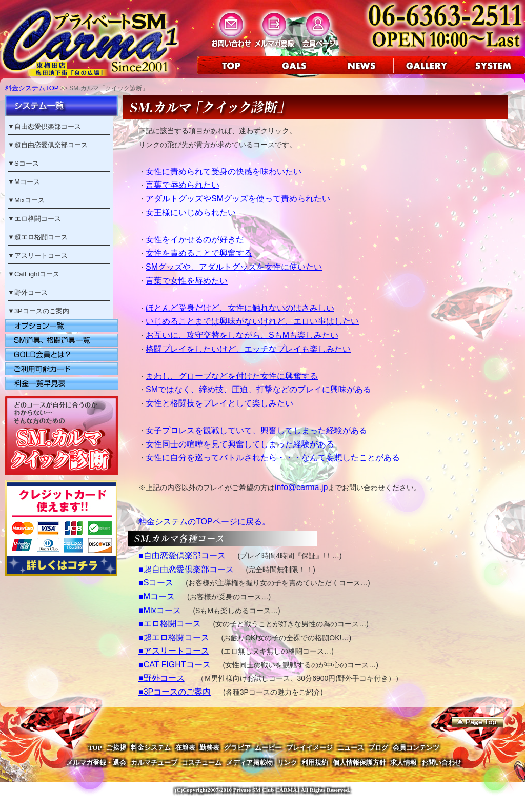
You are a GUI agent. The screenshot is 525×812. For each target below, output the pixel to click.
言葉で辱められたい (183, 185)
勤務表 (209, 748)
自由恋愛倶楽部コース (48, 126)
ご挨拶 (116, 748)
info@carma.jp (301, 487)
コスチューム (201, 763)
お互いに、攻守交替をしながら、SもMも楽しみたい (242, 335)
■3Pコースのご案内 (175, 692)
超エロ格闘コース (41, 237)
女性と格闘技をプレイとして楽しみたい (219, 403)
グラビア (237, 748)
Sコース (27, 163)
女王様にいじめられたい (191, 212)
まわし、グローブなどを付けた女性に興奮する (232, 376)
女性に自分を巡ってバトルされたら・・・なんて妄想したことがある (273, 458)
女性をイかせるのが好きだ (195, 240)
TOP (95, 748)
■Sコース (156, 583)
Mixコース (29, 200)
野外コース (31, 292)
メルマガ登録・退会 (96, 763)
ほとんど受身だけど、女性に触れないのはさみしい (240, 308)
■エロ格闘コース (170, 624)
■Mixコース (160, 610)
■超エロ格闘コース (174, 637)
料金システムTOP (32, 88)
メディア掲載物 (249, 763)
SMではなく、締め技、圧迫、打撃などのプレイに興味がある (258, 389)
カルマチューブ (154, 763)
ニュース (351, 748)
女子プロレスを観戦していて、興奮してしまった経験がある (256, 430)
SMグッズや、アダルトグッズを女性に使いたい (234, 267)
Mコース (27, 182)
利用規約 (315, 763)
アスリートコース (41, 256)
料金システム (151, 748)
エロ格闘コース (38, 219)
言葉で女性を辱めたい (187, 281)
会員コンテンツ (416, 748)
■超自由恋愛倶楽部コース (186, 569)
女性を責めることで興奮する (199, 253)
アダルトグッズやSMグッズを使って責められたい (238, 199)
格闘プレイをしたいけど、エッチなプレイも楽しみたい (248, 349)
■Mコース (157, 596)
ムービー (268, 748)
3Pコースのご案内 (42, 311)
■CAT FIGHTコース (175, 665)
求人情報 (403, 763)
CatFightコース (37, 274)
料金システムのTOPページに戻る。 (204, 522)
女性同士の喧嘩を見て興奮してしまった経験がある (240, 444)
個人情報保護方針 (359, 763)
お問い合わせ (441, 763)
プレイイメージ (309, 748)
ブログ (378, 748)
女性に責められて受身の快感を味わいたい (224, 171)
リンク (287, 763)
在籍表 (185, 748)
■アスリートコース (174, 651)
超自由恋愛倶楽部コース (51, 145)
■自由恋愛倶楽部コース (182, 555)
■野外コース (161, 678)
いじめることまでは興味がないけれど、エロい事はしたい (252, 321)
